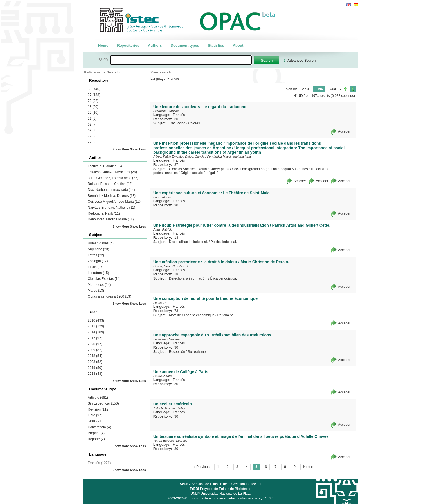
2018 (95, 356)
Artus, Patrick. (163, 229)
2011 (96, 326)
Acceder (344, 131)
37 (94, 95)
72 (92, 136)
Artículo (98, 398)
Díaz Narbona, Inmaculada (111, 190)
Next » (308, 467)
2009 (95, 350)
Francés (179, 115)
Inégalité (212, 173)
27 (92, 142)
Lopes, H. (160, 303)
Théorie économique (199, 315)
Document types (185, 45)
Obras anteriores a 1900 (109, 296)
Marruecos (99, 285)
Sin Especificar (103, 403)
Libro (95, 415)
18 (93, 107)
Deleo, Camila (195, 157)
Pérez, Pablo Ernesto (168, 157)
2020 (95, 344)
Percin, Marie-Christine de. (172, 266)
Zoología (98, 261)
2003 (95, 362)
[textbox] (181, 60)
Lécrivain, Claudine (106, 166)
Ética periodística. (223, 278)
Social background (246, 169)
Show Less (138, 149)
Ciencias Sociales (182, 169)
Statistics (216, 45)
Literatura (98, 273)
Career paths (219, 169)
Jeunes (302, 169)
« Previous (202, 467)
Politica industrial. (224, 242)
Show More (121, 149)
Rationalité (225, 315)
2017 (95, 338)
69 (92, 130)
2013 (95, 374)
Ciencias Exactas (104, 279)
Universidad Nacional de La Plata (220, 494)
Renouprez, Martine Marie (111, 219)
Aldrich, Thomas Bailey (169, 408)
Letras (96, 255)
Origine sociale (192, 173)
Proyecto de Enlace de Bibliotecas (220, 489)
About (238, 45)
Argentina (98, 249)
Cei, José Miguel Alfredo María (114, 202)
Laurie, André (163, 376)
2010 (96, 320)
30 (94, 89)
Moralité (175, 315)
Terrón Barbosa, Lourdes (170, 441)
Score (305, 89)
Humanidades (102, 243)
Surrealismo (197, 352)
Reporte (96, 439)
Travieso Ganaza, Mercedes (112, 172)
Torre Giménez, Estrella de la (113, 178)
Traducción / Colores (184, 123)
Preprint (96, 433)
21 (92, 119)
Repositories (128, 45)
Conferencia (99, 427)
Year (333, 89)
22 (93, 113)
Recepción (177, 352)
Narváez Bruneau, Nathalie (112, 208)
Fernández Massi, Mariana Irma (229, 157)
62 (92, 124)
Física (96, 267)
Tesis (95, 421)
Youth (202, 169)
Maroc (96, 291)
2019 (95, 368)
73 (93, 101)
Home (103, 45)
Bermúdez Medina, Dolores (112, 196)
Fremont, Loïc (163, 197)
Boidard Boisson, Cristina (110, 184)
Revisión (99, 409)
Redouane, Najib (104, 213)
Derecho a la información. (188, 278)
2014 (96, 332)
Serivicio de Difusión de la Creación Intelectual (220, 484)
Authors (155, 45)
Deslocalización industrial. (188, 242)
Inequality (287, 169)
